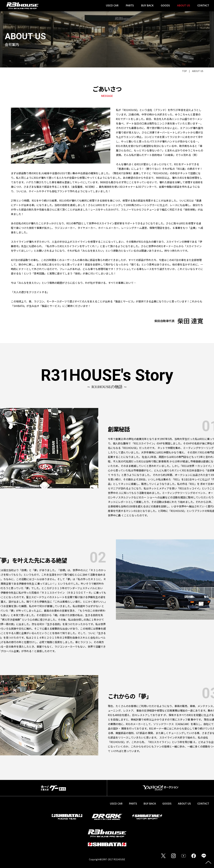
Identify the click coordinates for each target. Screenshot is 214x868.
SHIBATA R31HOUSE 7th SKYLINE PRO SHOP (22, 6)
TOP (184, 71)
